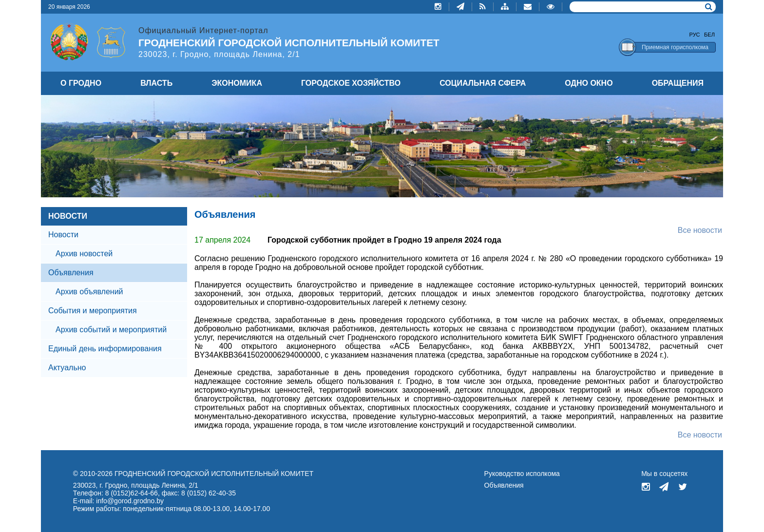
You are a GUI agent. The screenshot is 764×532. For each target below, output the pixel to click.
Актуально (67, 368)
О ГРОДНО (81, 83)
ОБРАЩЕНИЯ (678, 83)
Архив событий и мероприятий (111, 330)
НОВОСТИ (68, 216)
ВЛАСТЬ (156, 83)
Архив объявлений (89, 292)
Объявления (504, 485)
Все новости (700, 230)
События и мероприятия (93, 311)
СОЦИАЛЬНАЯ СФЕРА (483, 83)
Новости (63, 235)
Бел (709, 35)
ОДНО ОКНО (589, 83)
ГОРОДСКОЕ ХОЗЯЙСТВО (351, 83)
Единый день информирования (105, 349)
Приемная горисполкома (675, 47)
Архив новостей (84, 254)
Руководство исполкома (522, 474)
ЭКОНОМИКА (237, 83)
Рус (695, 35)
